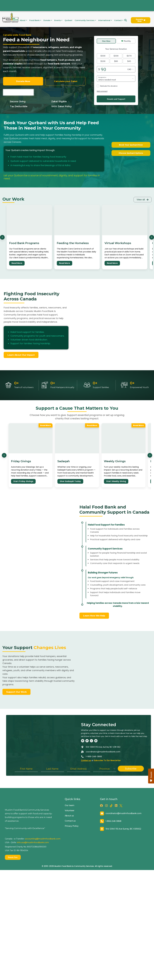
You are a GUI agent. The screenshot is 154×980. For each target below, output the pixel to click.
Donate (48, 20)
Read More (17, 263)
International (105, 20)
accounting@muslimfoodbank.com (43, 843)
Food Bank (35, 20)
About (23, 20)
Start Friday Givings (23, 481)
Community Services (85, 20)
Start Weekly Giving (116, 481)
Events (58, 20)
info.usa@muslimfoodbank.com (33, 847)
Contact (119, 20)
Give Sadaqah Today (70, 481)
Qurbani (68, 20)
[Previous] (2, 237)
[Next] (152, 237)
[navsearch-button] (126, 20)
